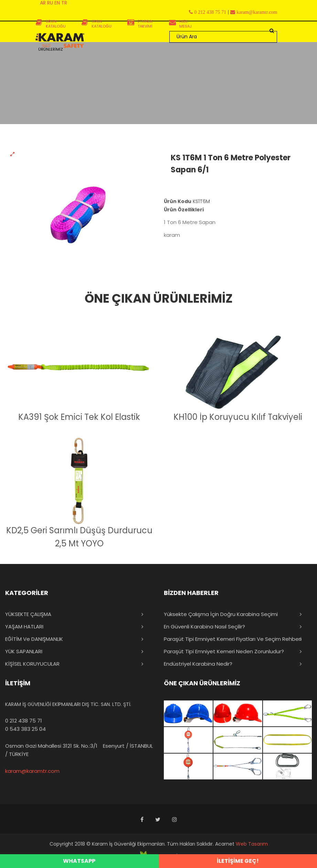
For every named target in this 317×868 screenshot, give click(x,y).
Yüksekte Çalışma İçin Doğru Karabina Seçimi (221, 614)
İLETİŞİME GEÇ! (238, 861)
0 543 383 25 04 (25, 729)
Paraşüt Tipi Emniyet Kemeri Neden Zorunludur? (224, 651)
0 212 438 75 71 (24, 721)
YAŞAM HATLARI (24, 627)
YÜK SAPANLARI (24, 651)
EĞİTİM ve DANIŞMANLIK (34, 639)
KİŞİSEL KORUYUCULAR (32, 664)
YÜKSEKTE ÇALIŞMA (28, 614)
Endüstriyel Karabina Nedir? (198, 664)
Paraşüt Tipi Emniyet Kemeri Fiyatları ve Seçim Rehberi (233, 639)
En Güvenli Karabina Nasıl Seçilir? (204, 627)
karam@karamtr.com (32, 771)
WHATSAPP (79, 861)
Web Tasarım (252, 844)
